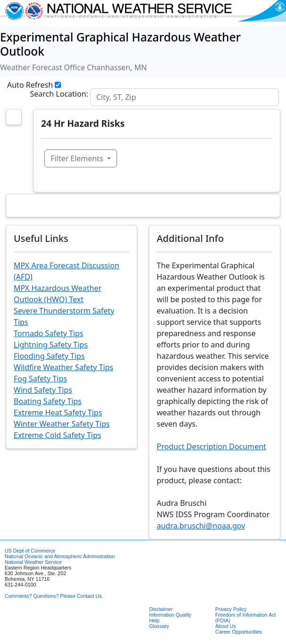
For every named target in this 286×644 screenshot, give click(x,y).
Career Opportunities (239, 632)
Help (154, 620)
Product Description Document (211, 446)
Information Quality (170, 615)
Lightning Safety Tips (51, 345)
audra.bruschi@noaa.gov (201, 526)
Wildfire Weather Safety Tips (63, 367)
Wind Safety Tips (43, 390)
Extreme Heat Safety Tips (58, 413)
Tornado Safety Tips (49, 333)
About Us (226, 626)
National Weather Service (33, 562)
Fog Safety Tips (40, 379)
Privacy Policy (231, 609)
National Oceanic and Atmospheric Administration (60, 556)
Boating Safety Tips (48, 401)
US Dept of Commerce (30, 551)
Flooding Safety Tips (49, 356)
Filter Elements (78, 158)
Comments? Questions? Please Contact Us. (54, 596)
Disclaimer (161, 609)
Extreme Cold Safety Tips (57, 435)
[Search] (185, 97)
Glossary (159, 626)
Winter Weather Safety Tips (62, 424)
